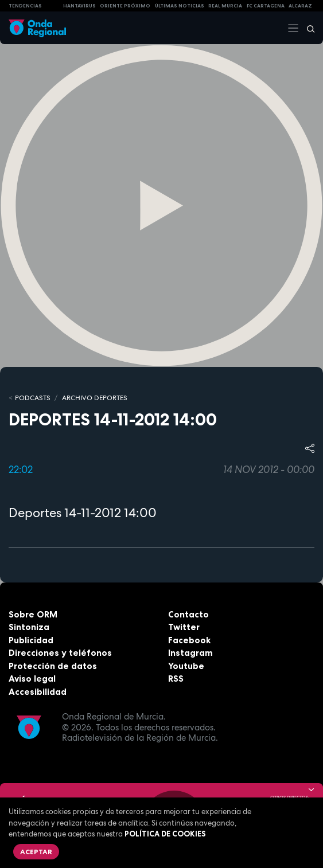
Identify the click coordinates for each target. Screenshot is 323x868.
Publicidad (31, 640)
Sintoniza (29, 627)
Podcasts (33, 398)
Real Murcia (225, 6)
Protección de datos (53, 666)
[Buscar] (307, 28)
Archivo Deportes (95, 398)
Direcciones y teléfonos (60, 653)
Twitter (184, 627)
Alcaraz (300, 6)
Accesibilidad (38, 692)
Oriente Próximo (125, 6)
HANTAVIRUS (79, 6)
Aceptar (36, 852)
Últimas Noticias (180, 6)
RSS (176, 679)
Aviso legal (32, 679)
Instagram (190, 653)
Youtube (186, 666)
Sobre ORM (33, 614)
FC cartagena (266, 6)
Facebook (189, 640)
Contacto (188, 614)
